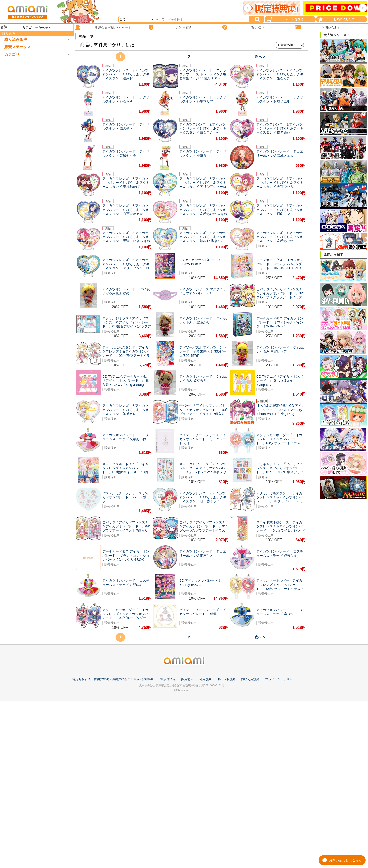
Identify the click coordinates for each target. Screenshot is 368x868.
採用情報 (187, 679)
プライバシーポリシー (280, 679)
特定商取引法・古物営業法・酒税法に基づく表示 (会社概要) (113, 679)
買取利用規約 (250, 679)
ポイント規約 (226, 679)
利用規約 (205, 679)
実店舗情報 (168, 679)
